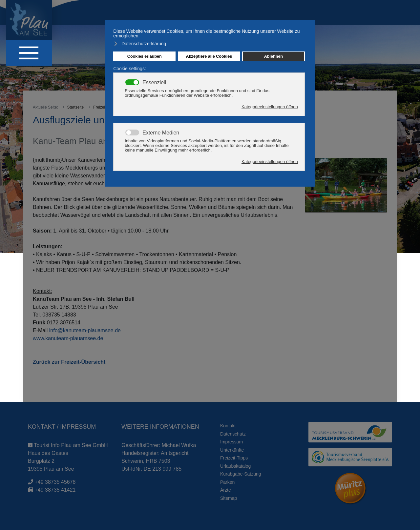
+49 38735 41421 (55, 490)
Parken (227, 482)
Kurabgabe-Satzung (241, 474)
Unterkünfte (232, 450)
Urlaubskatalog (235, 466)
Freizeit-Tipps (234, 458)
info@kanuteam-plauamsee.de (85, 330)
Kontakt (228, 426)
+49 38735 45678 (55, 482)
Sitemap (229, 498)
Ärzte (226, 490)
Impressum (231, 442)
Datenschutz (233, 434)
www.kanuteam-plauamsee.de (68, 338)
